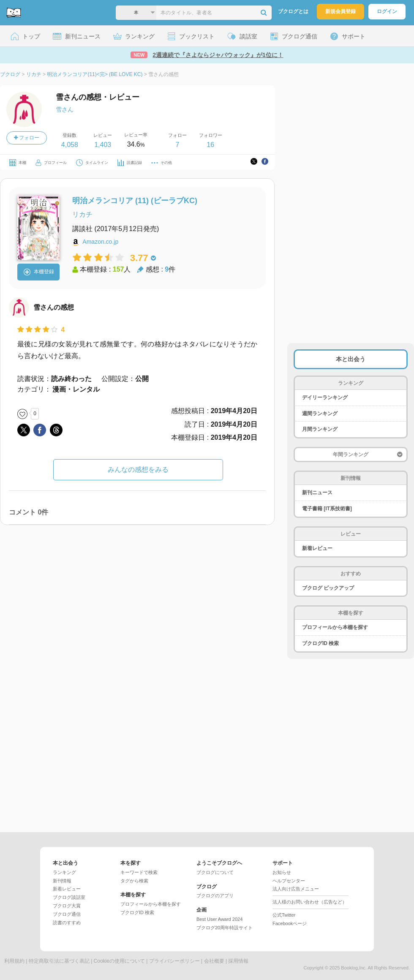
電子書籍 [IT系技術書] (327, 509)
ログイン (387, 11)
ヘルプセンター (289, 881)
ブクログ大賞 (67, 906)
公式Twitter (284, 915)
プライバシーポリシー (174, 961)
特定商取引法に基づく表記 (59, 961)
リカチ (82, 214)
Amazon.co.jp (100, 242)
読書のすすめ (67, 923)
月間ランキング (320, 429)
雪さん (65, 109)
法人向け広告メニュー (296, 889)
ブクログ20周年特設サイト (225, 928)
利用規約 (14, 961)
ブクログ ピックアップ (328, 588)
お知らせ (282, 872)
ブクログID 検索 (320, 643)
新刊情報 (62, 881)
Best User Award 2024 (219, 919)
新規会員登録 (340, 11)
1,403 (103, 145)
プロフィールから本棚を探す (335, 627)
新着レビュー (317, 548)
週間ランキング (320, 414)
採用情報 (238, 961)
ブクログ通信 (67, 914)
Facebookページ (290, 923)
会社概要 (214, 961)
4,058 (70, 145)
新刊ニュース (317, 493)
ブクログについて (215, 872)
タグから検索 (134, 881)
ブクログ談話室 (69, 897)
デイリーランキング (325, 397)
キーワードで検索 (139, 872)
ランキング (64, 872)
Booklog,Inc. (354, 968)
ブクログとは (293, 11)
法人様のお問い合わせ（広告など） (310, 902)
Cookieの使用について (119, 961)
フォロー (27, 138)
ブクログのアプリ (215, 896)
